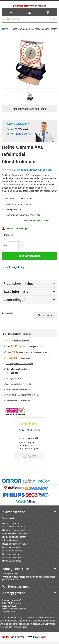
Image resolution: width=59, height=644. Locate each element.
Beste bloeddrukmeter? (14, 527)
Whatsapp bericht (21, 134)
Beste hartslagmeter (12, 551)
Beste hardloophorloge (13, 558)
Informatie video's (11, 540)
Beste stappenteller (12, 561)
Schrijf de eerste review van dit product (33, 170)
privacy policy (20, 627)
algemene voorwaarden (34, 621)
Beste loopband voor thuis (15, 544)
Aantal (5, 246)
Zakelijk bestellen (11, 574)
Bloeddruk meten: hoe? (14, 530)
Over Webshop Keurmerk (15, 533)
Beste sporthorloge (12, 554)
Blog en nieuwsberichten (14, 537)
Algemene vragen (11, 523)
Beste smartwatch (11, 547)
